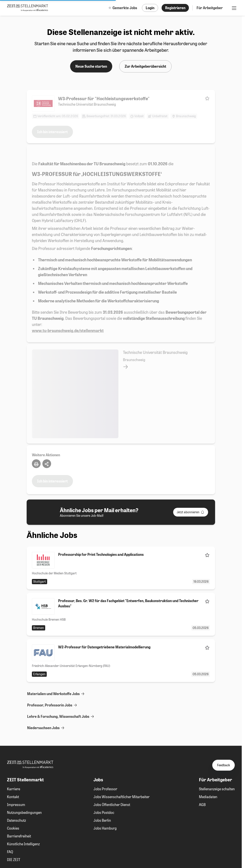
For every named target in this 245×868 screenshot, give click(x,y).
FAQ (10, 852)
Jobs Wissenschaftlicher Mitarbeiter (122, 797)
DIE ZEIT (14, 860)
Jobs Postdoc (104, 812)
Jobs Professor (105, 789)
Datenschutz (16, 820)
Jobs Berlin (102, 820)
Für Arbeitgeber (210, 8)
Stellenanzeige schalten (217, 789)
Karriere (14, 789)
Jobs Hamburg (105, 828)
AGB (202, 805)
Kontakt (13, 797)
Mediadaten (208, 797)
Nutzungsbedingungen (24, 812)
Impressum (16, 805)
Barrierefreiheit (19, 836)
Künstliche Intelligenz (23, 844)
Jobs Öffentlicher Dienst (112, 805)
